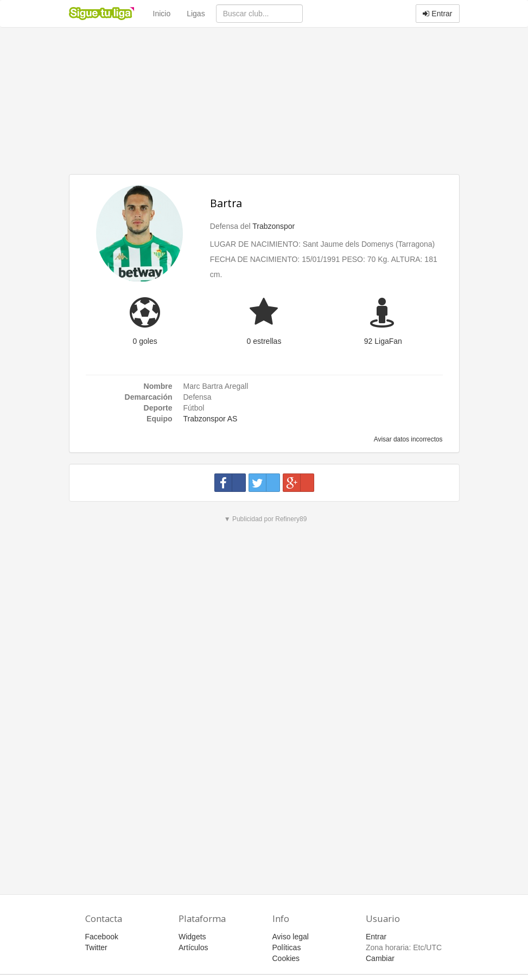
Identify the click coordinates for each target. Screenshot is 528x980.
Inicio (162, 14)
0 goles (145, 341)
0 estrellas (264, 341)
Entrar (437, 14)
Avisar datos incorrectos (407, 439)
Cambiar (380, 958)
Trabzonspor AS (211, 419)
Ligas (196, 14)
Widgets (192, 937)
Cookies (286, 958)
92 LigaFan (383, 341)
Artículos (193, 947)
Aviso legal (291, 937)
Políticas (287, 947)
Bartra (226, 203)
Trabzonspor (273, 226)
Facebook (102, 937)
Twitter (96, 947)
